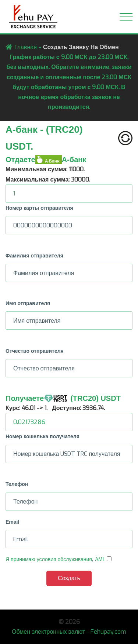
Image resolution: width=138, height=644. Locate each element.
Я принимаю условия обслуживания (49, 559)
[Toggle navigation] (126, 17)
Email (12, 522)
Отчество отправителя (35, 351)
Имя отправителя (28, 303)
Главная (26, 47)
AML (100, 559)
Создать (69, 578)
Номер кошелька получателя (43, 436)
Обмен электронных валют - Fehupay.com (69, 632)
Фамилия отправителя (34, 256)
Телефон (17, 484)
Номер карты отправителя (39, 208)
